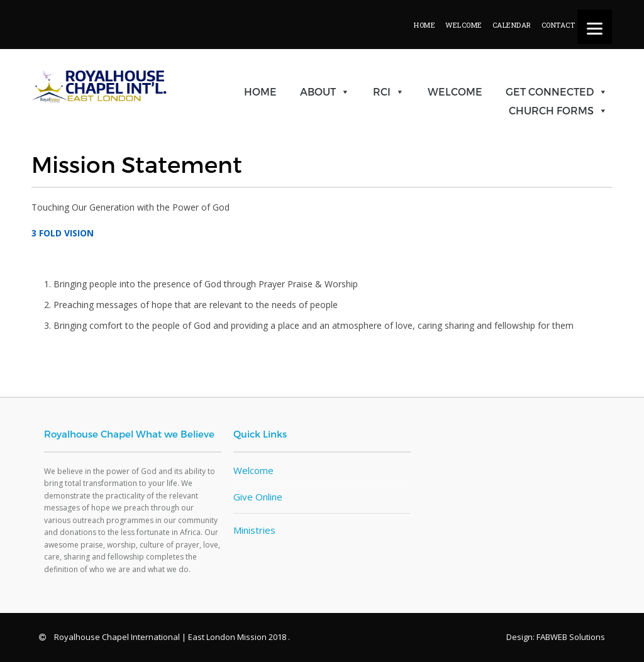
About (318, 91)
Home (260, 91)
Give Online (258, 497)
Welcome (455, 91)
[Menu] (595, 27)
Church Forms (551, 110)
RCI (382, 91)
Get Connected (550, 91)
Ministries (254, 530)
